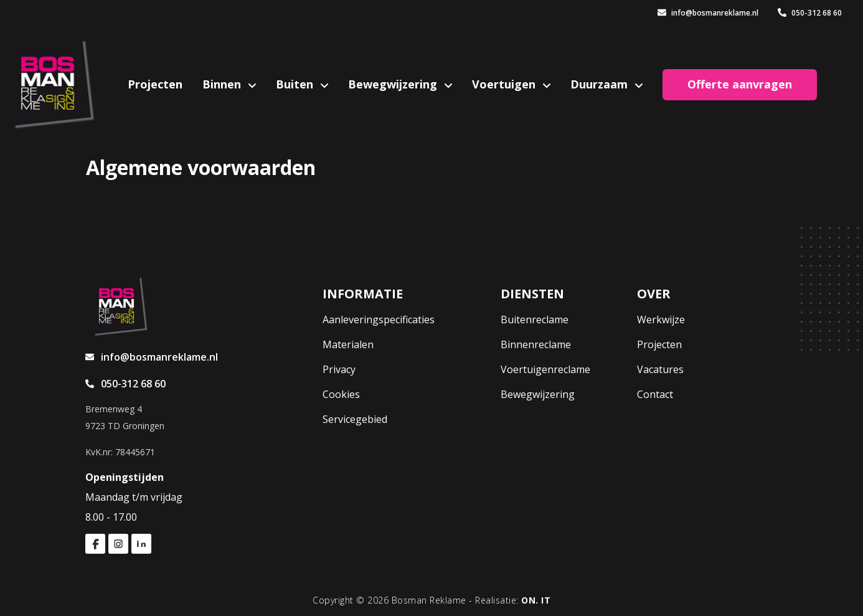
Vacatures (660, 369)
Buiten (296, 84)
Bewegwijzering (394, 84)
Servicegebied (355, 419)
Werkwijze (661, 320)
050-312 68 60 (810, 13)
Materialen (348, 344)
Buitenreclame (535, 320)
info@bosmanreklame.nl (708, 13)
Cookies (341, 394)
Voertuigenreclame (545, 369)
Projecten (155, 84)
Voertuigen (505, 84)
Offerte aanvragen (740, 84)
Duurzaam (601, 84)
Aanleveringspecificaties (379, 320)
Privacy (339, 369)
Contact (655, 394)
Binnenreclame (536, 344)
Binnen (223, 84)
